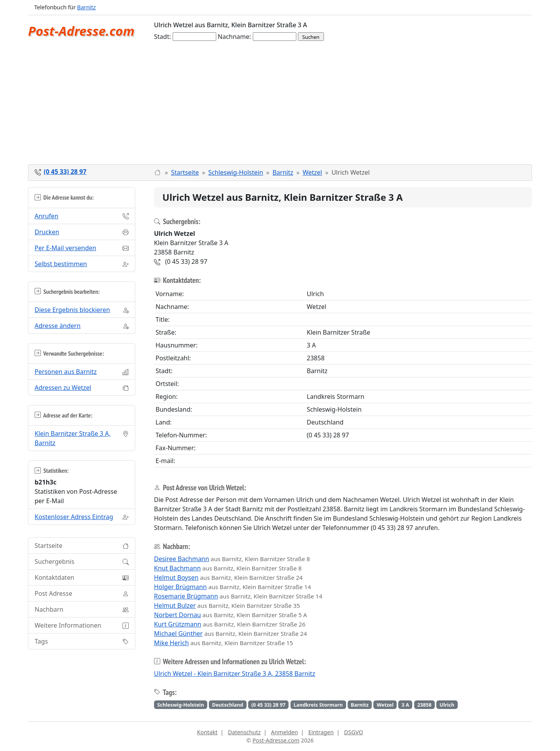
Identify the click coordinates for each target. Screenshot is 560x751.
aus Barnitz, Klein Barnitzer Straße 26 (230, 624)
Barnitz (86, 7)
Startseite (185, 172)
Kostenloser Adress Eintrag (74, 517)
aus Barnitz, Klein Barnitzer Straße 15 (224, 643)
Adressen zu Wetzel (63, 388)
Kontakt (207, 732)
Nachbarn (49, 609)
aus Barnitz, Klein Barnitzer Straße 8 (232, 559)
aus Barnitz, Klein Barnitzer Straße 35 (227, 605)
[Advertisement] (280, 106)
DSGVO (354, 732)
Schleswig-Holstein (236, 172)
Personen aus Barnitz (66, 372)
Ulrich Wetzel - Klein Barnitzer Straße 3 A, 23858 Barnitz (234, 674)
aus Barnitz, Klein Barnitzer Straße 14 (233, 587)
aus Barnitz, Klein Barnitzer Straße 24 (228, 577)
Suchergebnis (54, 561)
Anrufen (46, 216)
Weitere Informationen (68, 625)
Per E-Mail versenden (66, 248)
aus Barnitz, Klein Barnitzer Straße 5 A (231, 615)
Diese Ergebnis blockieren (72, 310)
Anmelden (284, 732)
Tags (41, 641)
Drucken (47, 232)
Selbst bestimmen (61, 264)
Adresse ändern (58, 326)
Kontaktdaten (54, 577)
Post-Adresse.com (81, 31)
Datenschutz (244, 732)
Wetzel (312, 172)
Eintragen (321, 732)
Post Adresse (53, 593)
